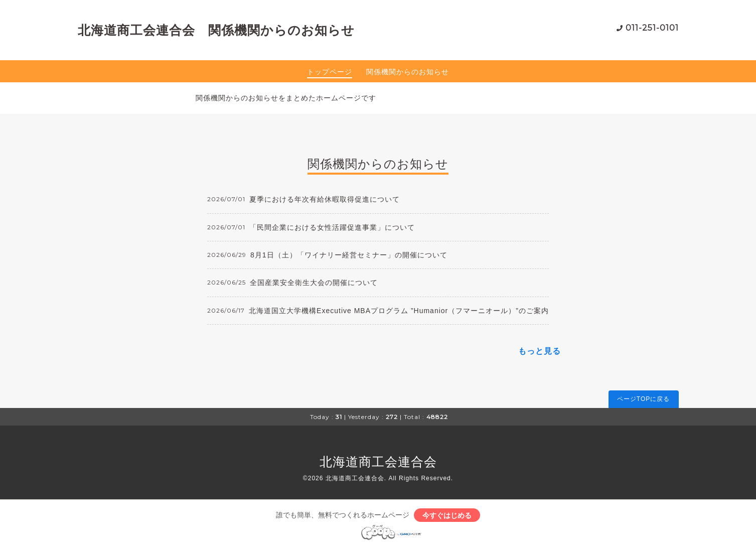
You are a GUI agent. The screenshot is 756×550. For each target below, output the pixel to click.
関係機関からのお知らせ (408, 72)
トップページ (330, 72)
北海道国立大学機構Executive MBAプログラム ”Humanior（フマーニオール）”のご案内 (399, 311)
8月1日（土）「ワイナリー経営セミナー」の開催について (349, 255)
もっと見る (540, 351)
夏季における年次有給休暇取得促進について (325, 199)
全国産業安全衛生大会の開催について (314, 283)
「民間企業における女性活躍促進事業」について (332, 227)
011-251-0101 (652, 28)
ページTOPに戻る (643, 399)
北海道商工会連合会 (378, 462)
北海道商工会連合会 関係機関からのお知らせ (216, 30)
